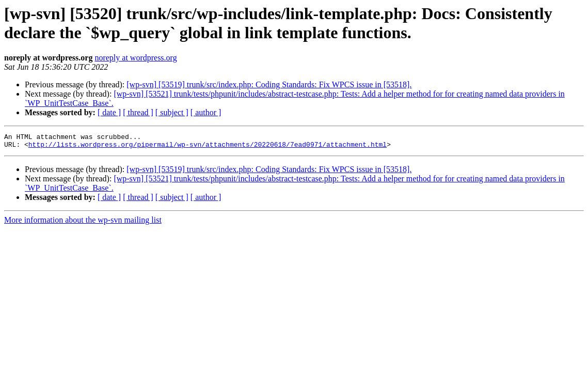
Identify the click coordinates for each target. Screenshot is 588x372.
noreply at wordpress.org (136, 58)
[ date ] (109, 112)
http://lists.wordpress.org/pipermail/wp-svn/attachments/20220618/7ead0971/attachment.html (208, 147)
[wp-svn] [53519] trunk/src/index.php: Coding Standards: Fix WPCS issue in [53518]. (269, 84)
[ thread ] (138, 112)
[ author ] (206, 112)
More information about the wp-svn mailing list (83, 223)
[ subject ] (172, 112)
